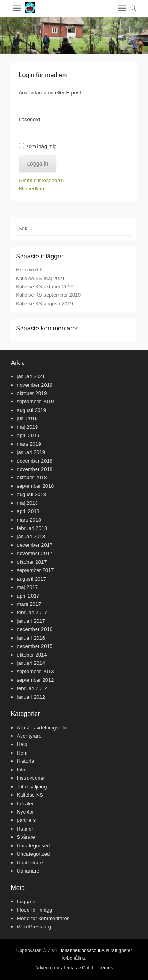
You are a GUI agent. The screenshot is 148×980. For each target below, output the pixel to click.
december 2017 (35, 545)
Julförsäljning (32, 787)
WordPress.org (34, 927)
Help (22, 744)
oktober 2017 (32, 562)
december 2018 (35, 461)
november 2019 (35, 385)
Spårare (26, 837)
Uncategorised (34, 846)
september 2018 (36, 486)
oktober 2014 (32, 655)
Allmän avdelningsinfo (42, 728)
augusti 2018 (32, 494)
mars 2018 (29, 520)
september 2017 (36, 570)
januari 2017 (31, 621)
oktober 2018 (32, 477)
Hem (22, 753)
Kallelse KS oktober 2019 (45, 287)
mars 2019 (29, 444)
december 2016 (35, 629)
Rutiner (25, 829)
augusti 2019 (32, 410)
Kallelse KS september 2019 (48, 295)
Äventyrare (29, 736)
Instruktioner (31, 778)
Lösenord (30, 119)
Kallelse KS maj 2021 (40, 278)
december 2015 (35, 646)
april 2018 (28, 511)
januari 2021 (31, 376)
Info (21, 770)
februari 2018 (32, 528)
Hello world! (29, 270)
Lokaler (25, 804)
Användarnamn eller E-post (50, 93)
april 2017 (28, 596)
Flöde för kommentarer (43, 918)
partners (26, 820)
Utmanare (28, 871)
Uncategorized (34, 854)
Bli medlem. (32, 189)
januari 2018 (31, 536)
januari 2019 (31, 452)
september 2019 (36, 401)
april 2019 (28, 435)
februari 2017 (32, 612)
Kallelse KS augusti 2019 (44, 304)
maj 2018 (27, 503)
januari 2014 (31, 663)
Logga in (27, 902)
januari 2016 (31, 638)
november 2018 (35, 469)
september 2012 (36, 680)
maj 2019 (27, 427)
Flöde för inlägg (35, 910)
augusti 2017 (32, 579)
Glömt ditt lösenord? (42, 180)
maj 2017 (27, 587)
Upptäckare (30, 863)
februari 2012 (32, 688)
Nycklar (25, 812)
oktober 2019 (32, 393)
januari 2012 (31, 697)
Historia (26, 761)
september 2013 (36, 671)
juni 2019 (27, 418)
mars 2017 (29, 604)
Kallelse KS (30, 795)
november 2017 (35, 553)
